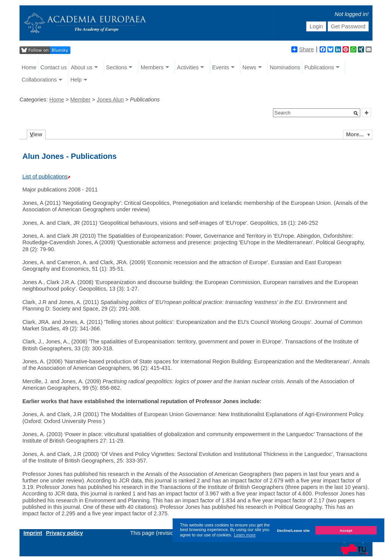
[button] (356, 113)
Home (29, 67)
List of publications (45, 177)
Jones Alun (110, 100)
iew (36, 134)
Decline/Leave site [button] (293, 530)
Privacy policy (65, 533)
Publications (319, 67)
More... (355, 134)
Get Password (348, 26)
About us (82, 67)
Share (302, 49)
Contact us (54, 67)
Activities (188, 67)
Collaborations (39, 80)
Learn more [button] (245, 535)
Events (220, 67)
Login (316, 26)
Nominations (285, 67)
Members (152, 67)
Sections (117, 67)
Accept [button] (346, 530)
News (249, 67)
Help (76, 80)
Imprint (33, 533)
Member (81, 100)
